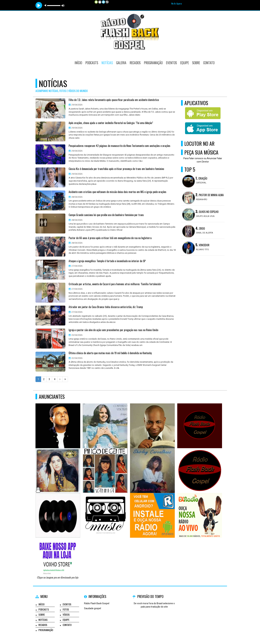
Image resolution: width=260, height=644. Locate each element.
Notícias (107, 63)
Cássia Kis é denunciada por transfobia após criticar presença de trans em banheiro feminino (116, 169)
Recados (135, 63)
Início (78, 63)
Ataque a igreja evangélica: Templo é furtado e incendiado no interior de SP (107, 261)
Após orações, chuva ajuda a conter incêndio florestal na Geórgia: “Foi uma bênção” (111, 123)
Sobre (196, 63)
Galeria (121, 63)
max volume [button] (63, 5)
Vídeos (66, 614)
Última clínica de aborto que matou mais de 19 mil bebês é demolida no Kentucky (110, 353)
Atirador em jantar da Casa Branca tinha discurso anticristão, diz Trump (106, 307)
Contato (209, 63)
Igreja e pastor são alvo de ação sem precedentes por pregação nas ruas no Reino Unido (113, 330)
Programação (153, 63)
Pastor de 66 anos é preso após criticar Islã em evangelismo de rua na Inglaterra (110, 238)
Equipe (185, 63)
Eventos (171, 63)
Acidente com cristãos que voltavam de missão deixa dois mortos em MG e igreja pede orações (117, 192)
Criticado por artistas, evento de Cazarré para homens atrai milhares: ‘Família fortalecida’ (115, 284)
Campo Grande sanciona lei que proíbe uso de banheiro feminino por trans (106, 215)
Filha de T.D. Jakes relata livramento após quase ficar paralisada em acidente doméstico (114, 100)
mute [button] (46, 5)
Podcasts (92, 63)
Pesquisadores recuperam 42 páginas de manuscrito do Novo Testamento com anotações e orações (119, 146)
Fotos (66, 609)
